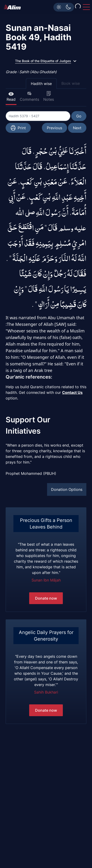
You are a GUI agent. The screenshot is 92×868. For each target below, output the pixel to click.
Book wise (71, 83)
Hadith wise (41, 84)
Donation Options (67, 489)
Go (79, 116)
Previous (54, 128)
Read (11, 96)
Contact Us (72, 392)
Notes (49, 96)
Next (77, 128)
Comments (29, 96)
